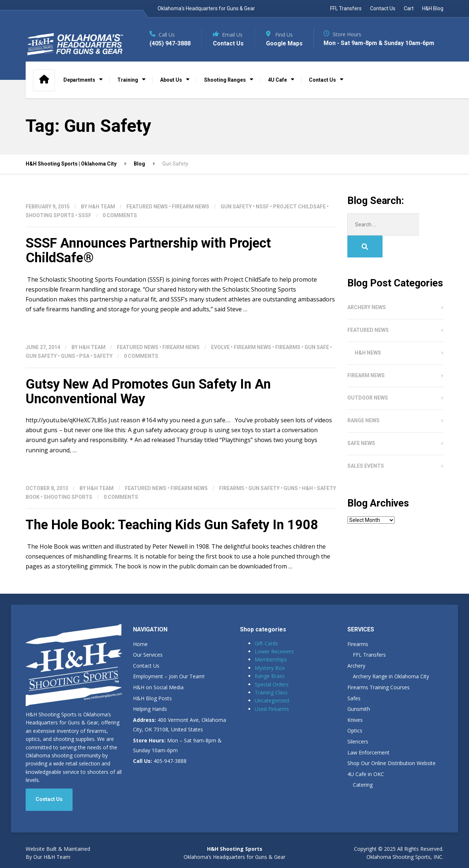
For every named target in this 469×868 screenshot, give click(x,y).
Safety (103, 356)
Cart (409, 8)
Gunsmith (359, 709)
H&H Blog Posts (152, 698)
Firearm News (191, 207)
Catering (363, 785)
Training (128, 80)
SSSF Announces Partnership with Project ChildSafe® (148, 251)
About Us (171, 80)
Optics (355, 730)
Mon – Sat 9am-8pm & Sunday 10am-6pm (177, 745)
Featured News (147, 207)
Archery (356, 666)
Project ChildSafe (299, 207)
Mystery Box (270, 668)
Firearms (288, 347)
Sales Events (366, 444)
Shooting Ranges (225, 80)
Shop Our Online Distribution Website (392, 763)
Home (140, 644)
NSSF (262, 207)
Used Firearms (272, 709)
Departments (79, 80)
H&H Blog (433, 8)
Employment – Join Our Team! (169, 676)
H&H (307, 488)
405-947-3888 (160, 761)
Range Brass (270, 676)
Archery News (367, 285)
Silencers (358, 741)
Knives (355, 720)
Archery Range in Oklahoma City (391, 676)
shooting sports (50, 215)
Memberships (271, 659)
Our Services (148, 655)
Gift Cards (266, 643)
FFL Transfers (346, 8)
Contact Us (383, 8)
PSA (84, 356)
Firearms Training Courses (378, 687)
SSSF (85, 215)
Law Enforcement (368, 752)
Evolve (220, 347)
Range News (363, 398)
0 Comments (120, 215)
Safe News (361, 421)
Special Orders (272, 684)
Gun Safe (317, 347)
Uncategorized (272, 700)
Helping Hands (150, 709)
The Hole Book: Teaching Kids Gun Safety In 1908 (172, 525)
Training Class (271, 692)
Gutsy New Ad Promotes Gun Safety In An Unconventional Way (148, 392)
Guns (68, 356)
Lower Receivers (274, 651)
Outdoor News (368, 376)
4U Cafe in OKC (366, 774)
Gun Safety (236, 207)
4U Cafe (277, 80)
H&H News (368, 331)
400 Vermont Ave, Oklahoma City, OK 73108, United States (180, 725)
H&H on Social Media (158, 687)
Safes (354, 698)
